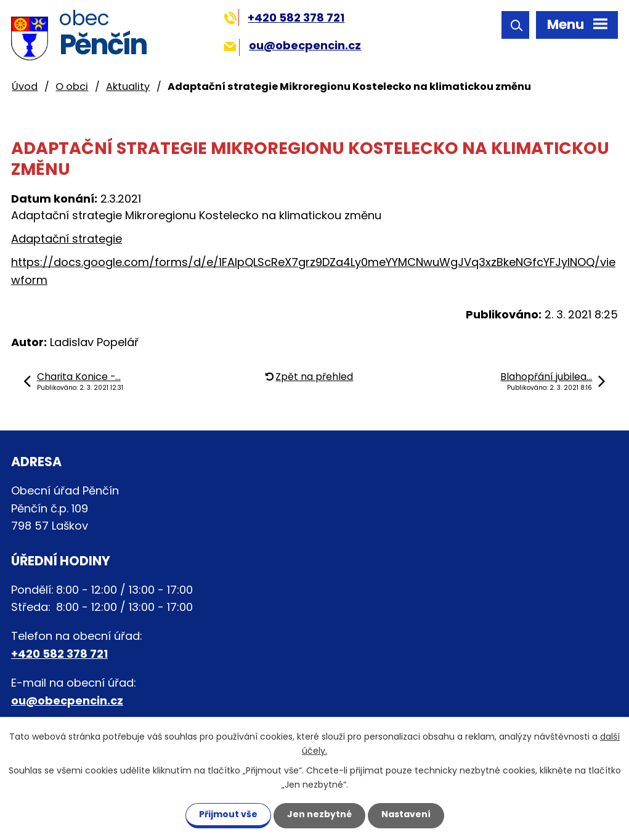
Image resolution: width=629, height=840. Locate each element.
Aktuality (128, 87)
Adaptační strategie (67, 239)
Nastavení (406, 814)
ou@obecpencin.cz (292, 45)
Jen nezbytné (319, 814)
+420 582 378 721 (284, 18)
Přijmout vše (228, 814)
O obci (72, 87)
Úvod (25, 87)
